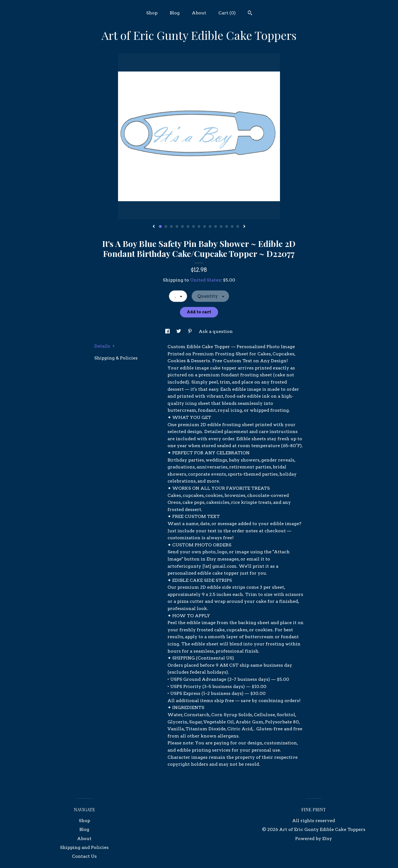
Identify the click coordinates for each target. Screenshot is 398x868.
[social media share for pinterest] (190, 331)
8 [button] (199, 226)
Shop (152, 13)
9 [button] (205, 226)
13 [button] (227, 226)
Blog (175, 13)
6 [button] (188, 226)
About (199, 13)
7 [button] (193, 226)
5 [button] (182, 226)
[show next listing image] (244, 227)
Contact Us (84, 856)
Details (104, 346)
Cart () (227, 13)
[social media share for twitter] (179, 331)
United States (205, 280)
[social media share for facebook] (168, 331)
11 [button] (216, 226)
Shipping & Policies (116, 358)
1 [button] (160, 226)
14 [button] (232, 226)
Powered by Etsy (314, 839)
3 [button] (171, 226)
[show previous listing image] (154, 227)
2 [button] (166, 226)
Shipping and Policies (84, 847)
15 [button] (238, 226)
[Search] (250, 14)
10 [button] (210, 226)
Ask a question (216, 331)
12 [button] (221, 226)
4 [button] (177, 226)
